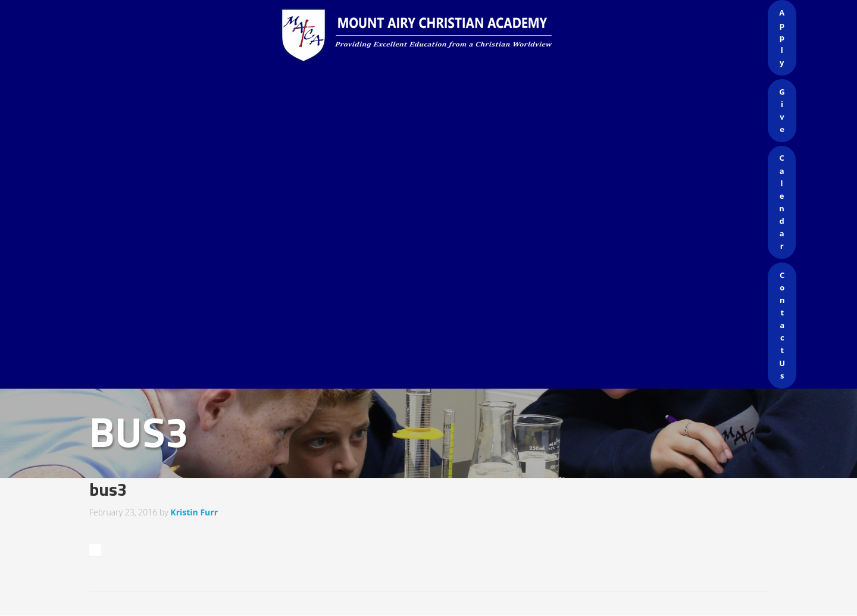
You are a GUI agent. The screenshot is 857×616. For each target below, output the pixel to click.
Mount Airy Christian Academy (431, 36)
